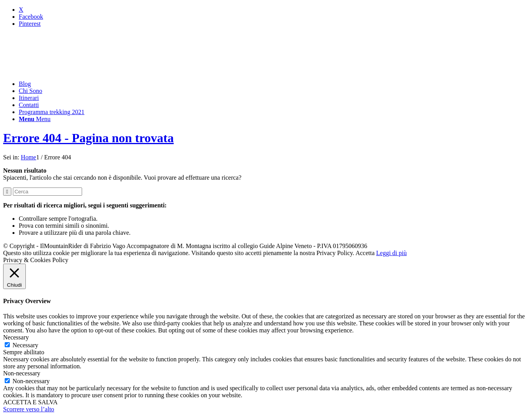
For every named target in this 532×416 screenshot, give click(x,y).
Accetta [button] (365, 253)
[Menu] (35, 119)
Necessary (25, 345)
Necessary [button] (16, 337)
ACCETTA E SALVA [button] (30, 402)
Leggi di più (391, 253)
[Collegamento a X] (21, 10)
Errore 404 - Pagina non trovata (88, 138)
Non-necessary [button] (22, 373)
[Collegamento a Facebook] (31, 17)
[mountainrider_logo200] (62, 71)
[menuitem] (274, 84)
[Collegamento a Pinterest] (30, 24)
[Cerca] (47, 192)
